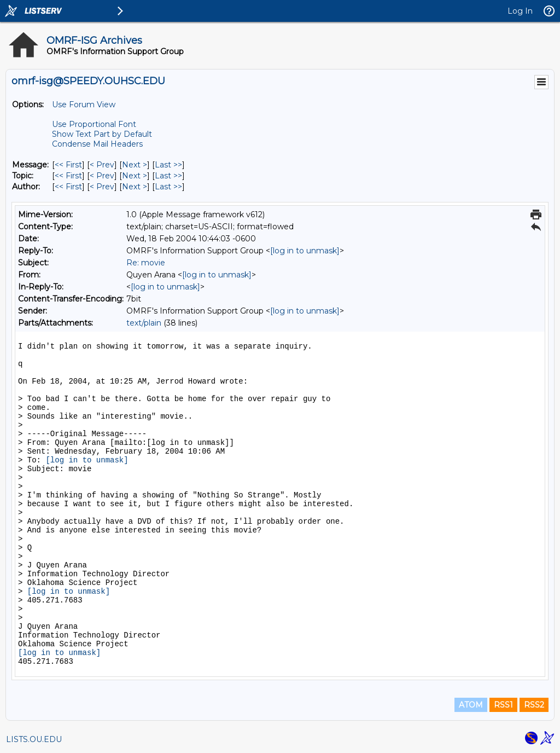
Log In (520, 11)
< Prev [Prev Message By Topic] (102, 176)
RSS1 (503, 705)
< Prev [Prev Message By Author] (102, 187)
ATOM (471, 705)
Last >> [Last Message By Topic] (168, 176)
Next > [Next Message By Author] (135, 187)
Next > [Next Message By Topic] (135, 176)
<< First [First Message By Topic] (68, 176)
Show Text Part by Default (102, 134)
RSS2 (534, 705)
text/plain (144, 323)
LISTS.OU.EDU (34, 739)
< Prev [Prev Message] (102, 165)
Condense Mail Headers (97, 144)
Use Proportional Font (94, 124)
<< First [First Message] (68, 165)
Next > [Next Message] (135, 165)
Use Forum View (84, 105)
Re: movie (146, 263)
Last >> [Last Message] (168, 165)
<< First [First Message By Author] (68, 187)
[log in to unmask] (305, 251)
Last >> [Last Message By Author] (168, 187)
